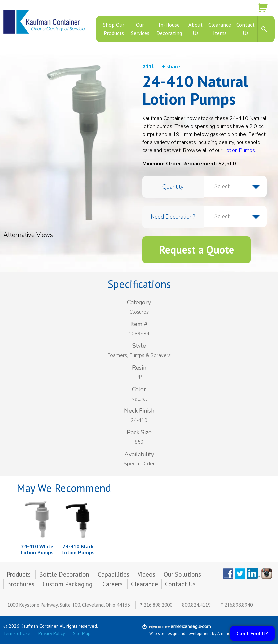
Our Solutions (182, 574)
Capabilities (113, 574)
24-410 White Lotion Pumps (37, 549)
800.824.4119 (196, 605)
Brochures (21, 584)
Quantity (173, 187)
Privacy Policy (52, 633)
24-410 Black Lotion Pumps (78, 549)
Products (19, 574)
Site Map (82, 633)
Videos (146, 574)
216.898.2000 (158, 605)
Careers (112, 584)
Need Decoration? (173, 217)
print (148, 66)
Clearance (144, 584)
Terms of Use (17, 633)
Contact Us (180, 584)
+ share (171, 66)
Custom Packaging (68, 584)
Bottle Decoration (64, 574)
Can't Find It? (252, 633)
